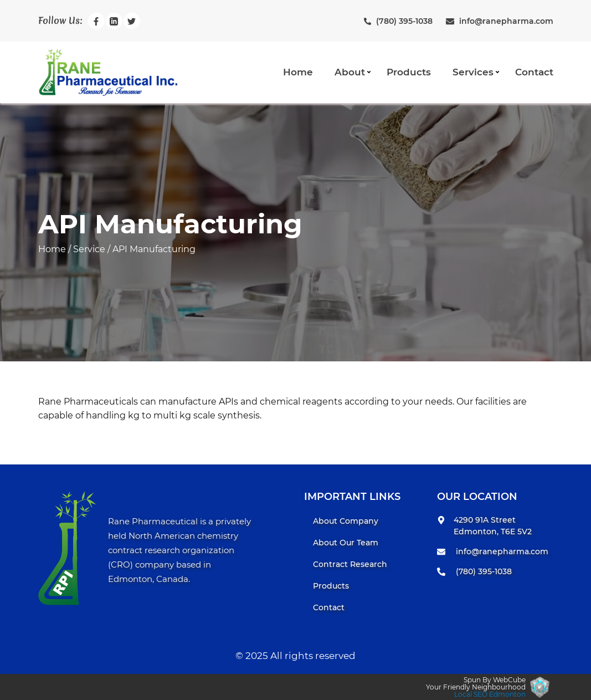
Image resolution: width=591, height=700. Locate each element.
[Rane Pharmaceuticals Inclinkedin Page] (114, 21)
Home (298, 72)
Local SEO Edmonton (490, 694)
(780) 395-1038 (484, 571)
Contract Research (350, 564)
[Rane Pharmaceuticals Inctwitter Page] (132, 21)
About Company (346, 521)
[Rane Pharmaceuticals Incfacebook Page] (96, 21)
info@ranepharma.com (502, 551)
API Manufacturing (154, 249)
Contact (534, 72)
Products (409, 72)
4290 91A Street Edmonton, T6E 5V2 (493, 526)
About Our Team (346, 543)
